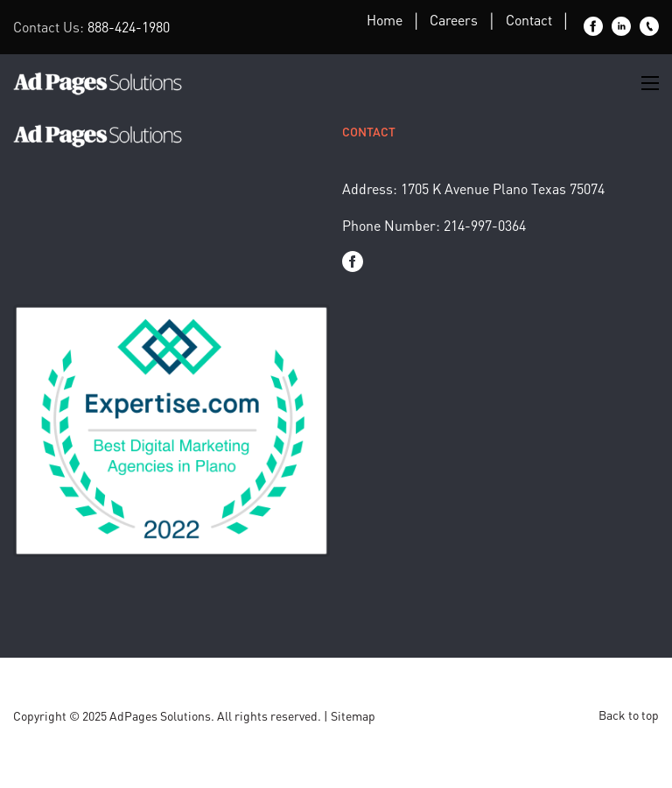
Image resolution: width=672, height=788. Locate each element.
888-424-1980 (129, 27)
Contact (529, 20)
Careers (454, 20)
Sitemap (353, 715)
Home (385, 20)
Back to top (629, 715)
